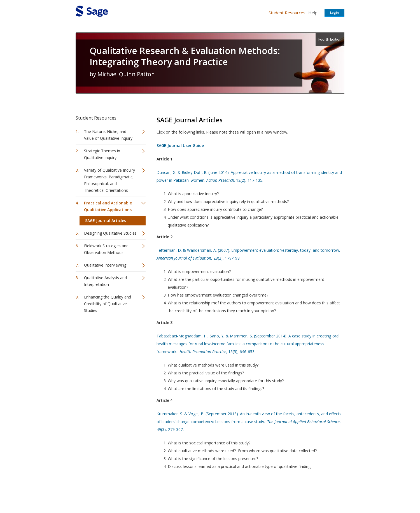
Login (334, 12)
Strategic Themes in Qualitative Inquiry (102, 154)
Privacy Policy (307, 492)
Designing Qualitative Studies (110, 233)
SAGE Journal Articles (106, 221)
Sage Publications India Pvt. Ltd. (157, 492)
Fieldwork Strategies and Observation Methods (106, 249)
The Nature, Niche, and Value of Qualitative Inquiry (108, 135)
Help (313, 13)
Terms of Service (242, 492)
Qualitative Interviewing (105, 265)
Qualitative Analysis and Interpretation (105, 281)
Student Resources (287, 13)
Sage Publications (108, 492)
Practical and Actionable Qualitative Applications (108, 206)
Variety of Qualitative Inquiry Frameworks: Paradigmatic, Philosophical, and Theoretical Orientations (109, 180)
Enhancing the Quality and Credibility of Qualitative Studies (108, 304)
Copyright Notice (276, 492)
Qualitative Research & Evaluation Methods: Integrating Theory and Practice (185, 56)
